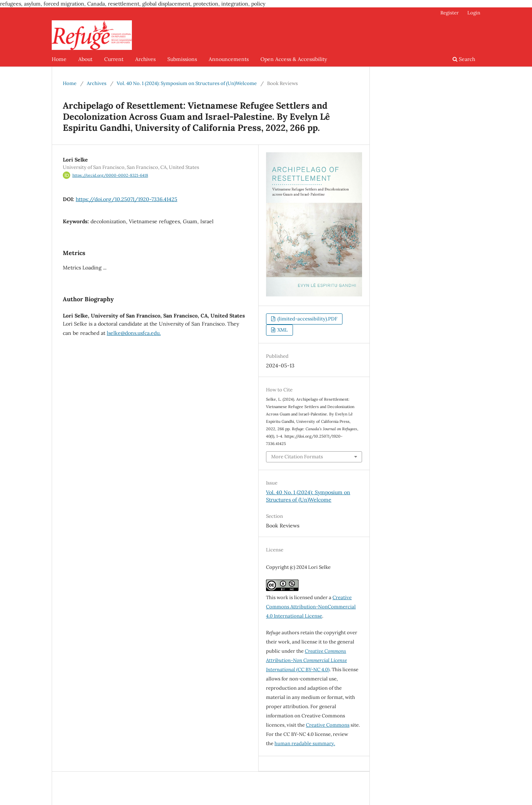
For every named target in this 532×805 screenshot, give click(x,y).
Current (114, 59)
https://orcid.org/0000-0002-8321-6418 (110, 175)
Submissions (182, 59)
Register (450, 13)
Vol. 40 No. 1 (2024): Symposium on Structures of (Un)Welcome (187, 83)
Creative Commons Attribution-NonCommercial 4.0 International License (311, 607)
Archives (145, 59)
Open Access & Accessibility (294, 59)
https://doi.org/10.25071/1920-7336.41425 (127, 199)
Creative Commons (328, 725)
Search (464, 59)
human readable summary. (305, 743)
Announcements (229, 59)
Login (474, 13)
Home (59, 59)
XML (282, 330)
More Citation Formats (297, 457)
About (85, 59)
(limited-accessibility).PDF (307, 319)
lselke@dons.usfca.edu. (134, 333)
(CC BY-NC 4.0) (306, 660)
